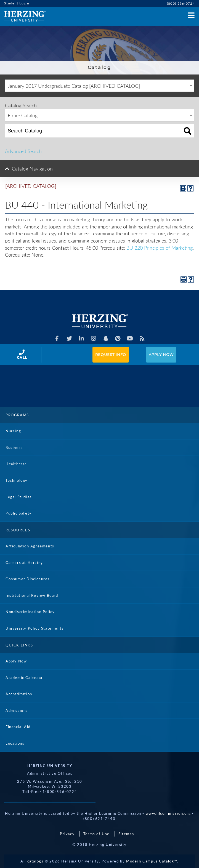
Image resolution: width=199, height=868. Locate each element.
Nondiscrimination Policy (30, 612)
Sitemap (126, 834)
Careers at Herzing (24, 563)
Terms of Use (96, 834)
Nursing (13, 431)
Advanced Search (23, 151)
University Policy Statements (35, 628)
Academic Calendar (24, 678)
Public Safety (19, 513)
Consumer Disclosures (28, 579)
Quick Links (19, 645)
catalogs (35, 861)
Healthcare (16, 464)
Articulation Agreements (30, 546)
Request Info (111, 355)
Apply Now (161, 355)
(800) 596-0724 (181, 3)
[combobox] (99, 86)
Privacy (67, 834)
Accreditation (19, 694)
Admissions (17, 710)
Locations (15, 743)
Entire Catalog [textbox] (23, 115)
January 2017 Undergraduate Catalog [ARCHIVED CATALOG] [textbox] (74, 86)
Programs (17, 415)
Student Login (17, 3)
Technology (17, 480)
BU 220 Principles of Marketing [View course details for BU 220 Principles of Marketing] (160, 248)
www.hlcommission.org (168, 813)
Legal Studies (19, 497)
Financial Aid (18, 727)
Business (14, 448)
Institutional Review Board (32, 595)
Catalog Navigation (32, 169)
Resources (18, 530)
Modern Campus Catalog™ (152, 861)
